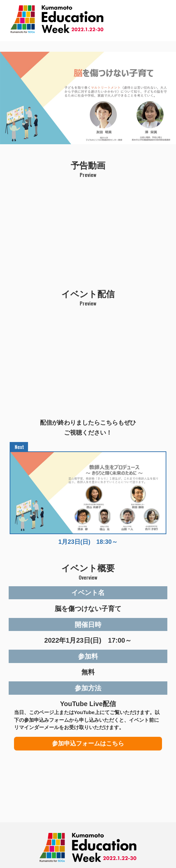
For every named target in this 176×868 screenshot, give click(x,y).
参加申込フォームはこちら (88, 743)
